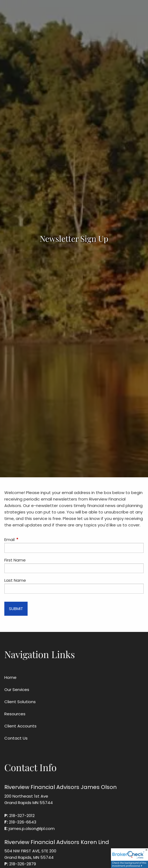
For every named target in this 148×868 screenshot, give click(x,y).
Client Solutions (20, 702)
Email (30, 539)
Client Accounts (20, 726)
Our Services (17, 690)
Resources (15, 714)
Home (10, 677)
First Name (15, 560)
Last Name (15, 580)
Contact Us (16, 738)
